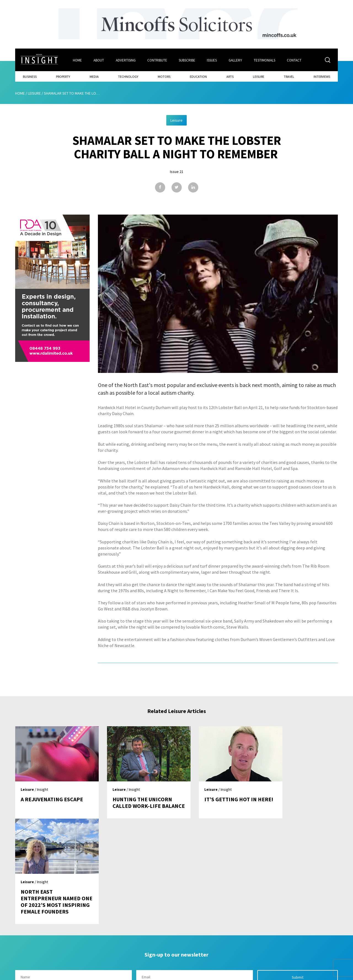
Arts (230, 76)
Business (30, 76)
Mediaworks (62, 974)
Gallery (236, 60)
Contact (295, 60)
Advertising (126, 60)
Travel (289, 76)
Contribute (157, 60)
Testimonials (266, 60)
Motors (164, 76)
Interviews (322, 76)
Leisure (259, 76)
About (99, 60)
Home (77, 60)
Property (63, 76)
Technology (128, 76)
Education (198, 76)
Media (94, 76)
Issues (213, 60)
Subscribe (188, 60)
